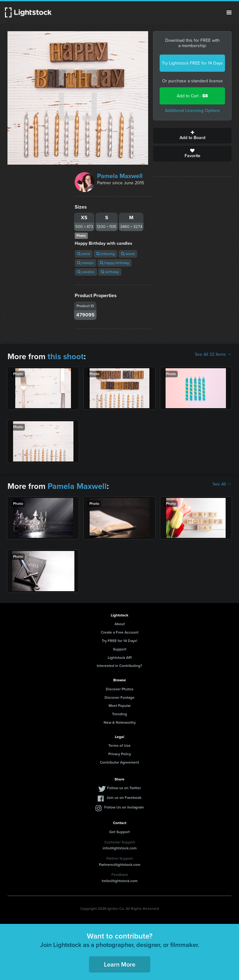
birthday (110, 272)
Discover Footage (119, 698)
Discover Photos (120, 689)
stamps (85, 263)
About (120, 624)
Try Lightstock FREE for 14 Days (192, 63)
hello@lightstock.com (120, 881)
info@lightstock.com (120, 848)
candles (86, 272)
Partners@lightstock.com (120, 865)
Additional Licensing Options (192, 111)
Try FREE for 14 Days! (119, 641)
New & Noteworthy (120, 722)
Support (120, 649)
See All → (222, 484)
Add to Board (192, 136)
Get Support (119, 832)
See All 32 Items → (213, 355)
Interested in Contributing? (119, 666)
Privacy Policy (120, 754)
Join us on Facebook (124, 798)
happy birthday (115, 263)
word (84, 254)
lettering (105, 254)
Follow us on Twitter (124, 788)
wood (128, 254)
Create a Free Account (120, 632)
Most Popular (120, 706)
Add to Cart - (192, 96)
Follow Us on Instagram (124, 807)
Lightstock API (120, 658)
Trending (119, 714)
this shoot (66, 356)
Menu (229, 12)
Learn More (120, 964)
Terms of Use (119, 746)
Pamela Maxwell (120, 176)
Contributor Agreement (119, 762)
